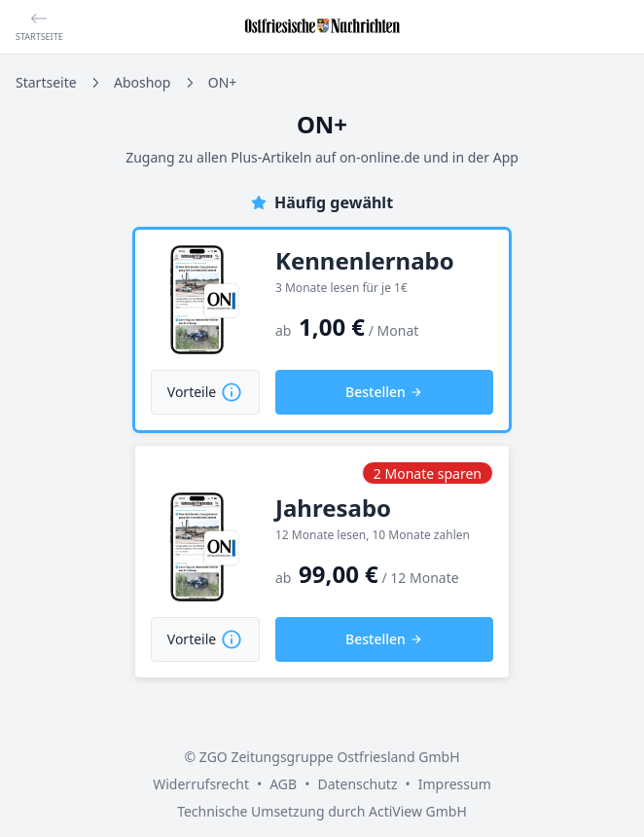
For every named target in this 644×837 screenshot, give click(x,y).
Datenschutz (357, 784)
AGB (283, 784)
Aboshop (142, 82)
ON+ (223, 82)
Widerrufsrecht (201, 784)
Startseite (46, 82)
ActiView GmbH (418, 811)
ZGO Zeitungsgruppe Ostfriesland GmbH (330, 757)
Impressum (455, 784)
